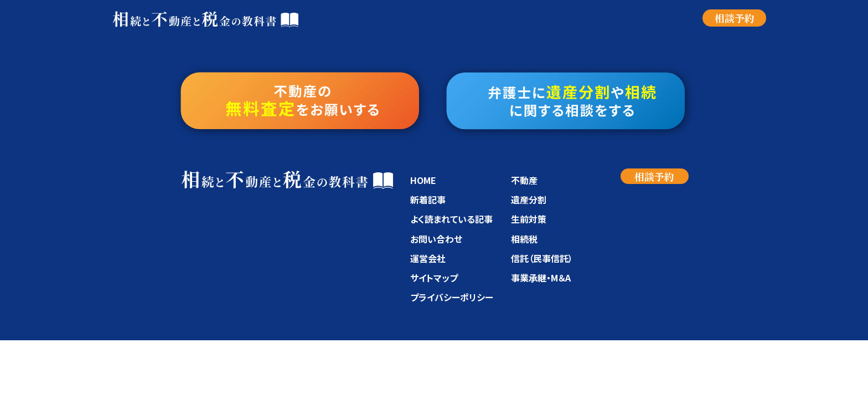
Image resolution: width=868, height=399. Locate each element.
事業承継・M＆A (541, 278)
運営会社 (428, 258)
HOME (423, 180)
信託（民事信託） (542, 258)
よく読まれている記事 (451, 219)
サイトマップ (434, 278)
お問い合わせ (436, 239)
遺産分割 (529, 199)
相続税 (524, 239)
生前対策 (529, 219)
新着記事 (428, 199)
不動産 (524, 180)
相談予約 (735, 18)
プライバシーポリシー (452, 297)
